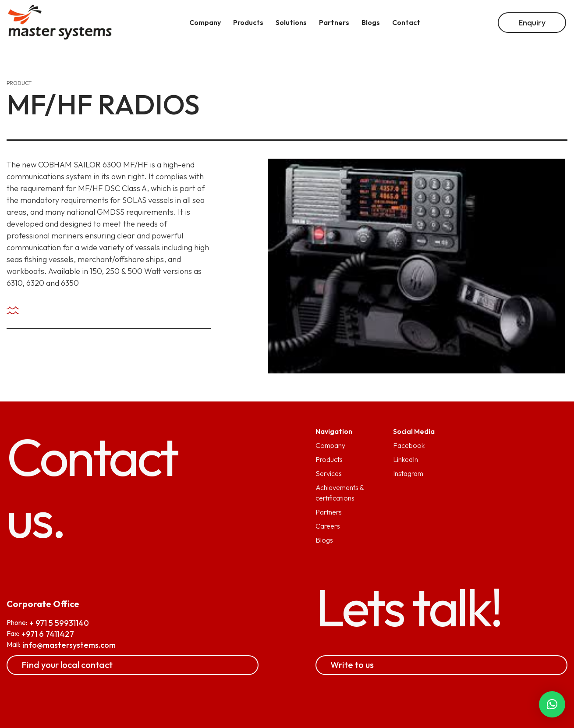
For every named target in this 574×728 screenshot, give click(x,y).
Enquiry (532, 23)
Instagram (408, 473)
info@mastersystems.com (69, 645)
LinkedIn (406, 459)
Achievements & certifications (340, 493)
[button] (552, 704)
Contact (406, 22)
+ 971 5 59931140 (59, 623)
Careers (328, 526)
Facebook (409, 445)
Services (329, 473)
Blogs (324, 540)
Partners (329, 512)
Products (329, 459)
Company (330, 445)
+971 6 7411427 (48, 634)
